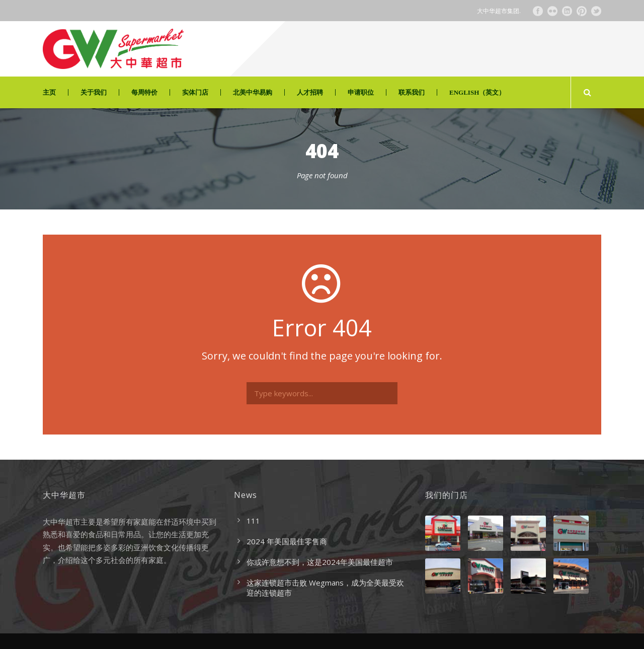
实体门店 (195, 92)
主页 (49, 92)
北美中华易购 (253, 92)
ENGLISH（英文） (477, 92)
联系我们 (412, 92)
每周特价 (144, 92)
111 (253, 521)
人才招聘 (310, 92)
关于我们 (94, 92)
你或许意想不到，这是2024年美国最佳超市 (320, 562)
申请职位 (361, 92)
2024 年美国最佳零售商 (287, 541)
